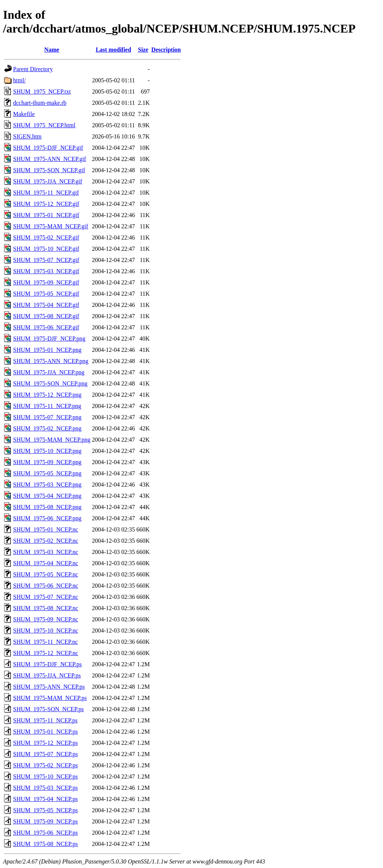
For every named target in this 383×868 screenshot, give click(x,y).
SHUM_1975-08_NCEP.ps (45, 844)
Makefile (24, 114)
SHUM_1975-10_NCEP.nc (46, 631)
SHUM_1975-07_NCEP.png (47, 417)
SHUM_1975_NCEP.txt (42, 92)
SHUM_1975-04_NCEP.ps (45, 799)
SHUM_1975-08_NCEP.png (47, 507)
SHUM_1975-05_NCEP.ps (45, 810)
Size (143, 50)
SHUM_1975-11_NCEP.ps (45, 720)
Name (52, 50)
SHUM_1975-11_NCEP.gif (46, 193)
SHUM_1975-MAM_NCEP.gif (50, 226)
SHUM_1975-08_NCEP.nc (46, 608)
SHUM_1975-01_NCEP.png (47, 350)
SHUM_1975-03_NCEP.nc (46, 552)
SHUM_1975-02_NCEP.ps (45, 765)
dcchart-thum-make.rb (40, 103)
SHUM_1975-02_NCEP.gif (46, 237)
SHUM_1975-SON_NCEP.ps (48, 709)
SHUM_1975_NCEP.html (44, 125)
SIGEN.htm (27, 136)
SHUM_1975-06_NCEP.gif (46, 327)
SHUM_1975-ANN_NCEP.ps (49, 687)
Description (166, 50)
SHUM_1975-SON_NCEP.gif (49, 170)
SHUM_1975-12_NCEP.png (47, 395)
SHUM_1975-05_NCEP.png (47, 473)
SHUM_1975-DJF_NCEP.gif (48, 148)
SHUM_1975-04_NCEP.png (47, 496)
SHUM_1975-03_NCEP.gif (46, 271)
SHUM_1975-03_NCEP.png (47, 485)
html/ (19, 80)
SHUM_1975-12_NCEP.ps (45, 743)
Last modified (114, 50)
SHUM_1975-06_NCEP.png (47, 518)
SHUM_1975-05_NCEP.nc (46, 574)
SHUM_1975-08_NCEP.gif (46, 316)
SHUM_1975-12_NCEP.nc (46, 653)
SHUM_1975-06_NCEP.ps (45, 833)
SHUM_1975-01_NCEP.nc (46, 529)
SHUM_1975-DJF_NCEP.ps (48, 664)
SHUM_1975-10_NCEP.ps (45, 776)
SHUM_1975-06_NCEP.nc (46, 586)
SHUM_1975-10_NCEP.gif (46, 249)
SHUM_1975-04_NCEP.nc (46, 563)
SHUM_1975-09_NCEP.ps (45, 821)
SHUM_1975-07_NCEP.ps (45, 754)
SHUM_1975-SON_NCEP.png (50, 383)
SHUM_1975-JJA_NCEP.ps (47, 675)
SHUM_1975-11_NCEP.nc (45, 642)
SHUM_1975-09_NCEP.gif (46, 282)
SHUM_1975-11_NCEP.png (47, 406)
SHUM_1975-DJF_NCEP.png (49, 339)
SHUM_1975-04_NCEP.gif (46, 305)
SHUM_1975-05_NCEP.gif (46, 294)
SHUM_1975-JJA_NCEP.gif (48, 181)
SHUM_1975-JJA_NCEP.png (49, 372)
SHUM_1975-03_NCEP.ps (45, 788)
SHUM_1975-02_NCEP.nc (46, 541)
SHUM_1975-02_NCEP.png (47, 428)
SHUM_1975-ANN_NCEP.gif (50, 159)
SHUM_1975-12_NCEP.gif (46, 204)
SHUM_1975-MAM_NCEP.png (52, 440)
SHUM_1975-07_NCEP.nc (46, 597)
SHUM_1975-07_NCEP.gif (46, 260)
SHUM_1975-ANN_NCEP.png (51, 361)
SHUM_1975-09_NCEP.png (47, 462)
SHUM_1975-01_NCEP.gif (46, 215)
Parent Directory (33, 69)
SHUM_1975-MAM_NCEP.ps (50, 698)
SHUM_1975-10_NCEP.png (47, 451)
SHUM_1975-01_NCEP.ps (45, 732)
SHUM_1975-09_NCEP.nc (46, 619)
